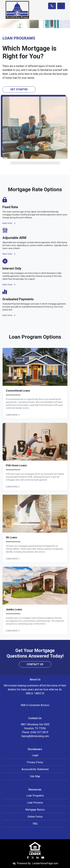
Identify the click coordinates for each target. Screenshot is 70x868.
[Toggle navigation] (61, 6)
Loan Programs (35, 796)
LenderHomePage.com (45, 863)
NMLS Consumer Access (35, 705)
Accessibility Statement (35, 769)
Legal (35, 755)
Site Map (35, 776)
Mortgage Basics (35, 810)
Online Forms (35, 817)
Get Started (19, 89)
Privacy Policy (35, 762)
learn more (9, 223)
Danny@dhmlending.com (35, 736)
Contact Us (35, 664)
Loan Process (35, 803)
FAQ (35, 824)
